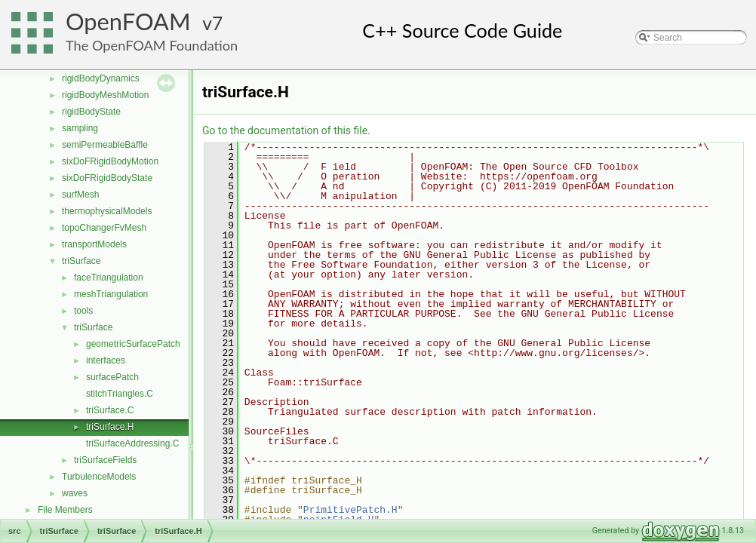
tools (83, 311)
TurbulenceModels (99, 477)
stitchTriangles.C (120, 394)
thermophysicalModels (107, 211)
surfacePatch (112, 377)
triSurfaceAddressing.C (132, 443)
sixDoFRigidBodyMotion (110, 161)
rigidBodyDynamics (101, 78)
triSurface (81, 261)
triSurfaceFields (105, 460)
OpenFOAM (128, 21)
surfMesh (80, 195)
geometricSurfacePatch (133, 344)
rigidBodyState (91, 112)
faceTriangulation (109, 278)
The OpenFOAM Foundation (152, 45)
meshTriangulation (111, 294)
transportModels (94, 244)
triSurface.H (110, 427)
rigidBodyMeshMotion (105, 95)
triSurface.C (110, 410)
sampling (80, 128)
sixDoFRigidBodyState (107, 178)
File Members (65, 510)
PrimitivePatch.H (350, 510)
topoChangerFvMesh (104, 228)
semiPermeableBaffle (105, 145)
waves (75, 493)
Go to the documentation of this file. (286, 130)
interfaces (106, 360)
